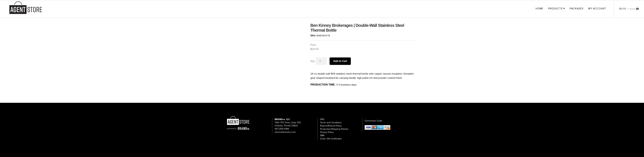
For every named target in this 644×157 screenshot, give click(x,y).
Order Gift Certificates (331, 139)
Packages (577, 9)
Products (555, 9)
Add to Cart (340, 61)
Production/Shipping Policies (334, 129)
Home (540, 9)
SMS (322, 135)
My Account (597, 9)
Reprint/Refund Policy (331, 126)
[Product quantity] (321, 61)
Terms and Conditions (331, 123)
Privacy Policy (327, 132)
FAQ (322, 119)
